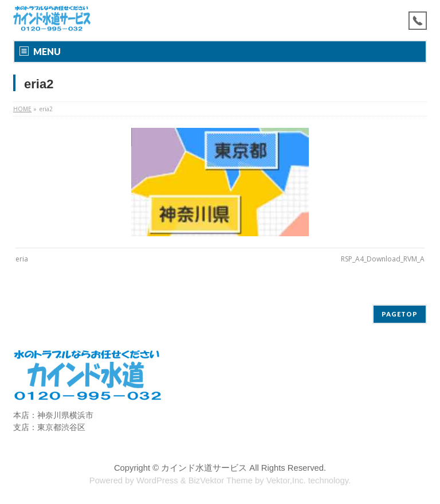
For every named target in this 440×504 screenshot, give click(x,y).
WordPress (157, 480)
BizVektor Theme (221, 480)
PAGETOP (400, 314)
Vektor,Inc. (286, 480)
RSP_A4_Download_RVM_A (383, 259)
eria (22, 259)
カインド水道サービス (204, 468)
